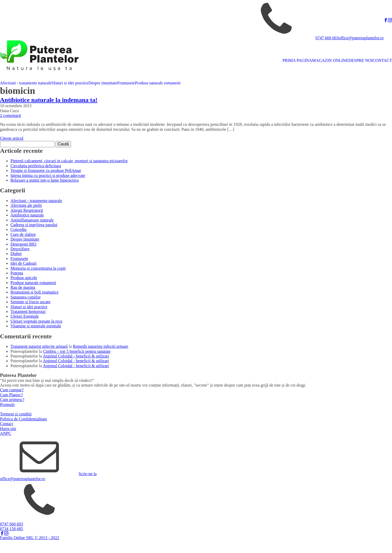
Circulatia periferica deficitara (36, 166)
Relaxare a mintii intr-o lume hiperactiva (45, 180)
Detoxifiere (20, 249)
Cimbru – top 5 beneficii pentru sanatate (77, 351)
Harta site (8, 429)
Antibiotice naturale (27, 215)
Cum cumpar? (12, 390)
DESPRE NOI (361, 60)
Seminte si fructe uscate (30, 302)
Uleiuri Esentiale (25, 316)
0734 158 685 (12, 529)
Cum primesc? (12, 400)
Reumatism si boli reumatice (35, 292)
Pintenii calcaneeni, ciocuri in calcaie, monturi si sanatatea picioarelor (69, 161)
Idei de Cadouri (24, 263)
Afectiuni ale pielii (26, 205)
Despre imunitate (103, 83)
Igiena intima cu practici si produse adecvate (48, 175)
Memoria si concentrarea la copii (38, 268)
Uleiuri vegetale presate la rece (36, 321)
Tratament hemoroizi (28, 311)
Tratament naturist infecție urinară (39, 346)
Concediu (18, 229)
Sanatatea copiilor (26, 297)
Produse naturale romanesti (158, 83)
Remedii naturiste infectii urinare (101, 346)
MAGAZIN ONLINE (330, 60)
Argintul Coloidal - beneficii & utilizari (76, 356)
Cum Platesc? (12, 395)
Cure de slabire (23, 234)
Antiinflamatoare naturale (32, 220)
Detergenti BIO (23, 244)
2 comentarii (10, 115)
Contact (7, 424)
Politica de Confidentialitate (24, 419)
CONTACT (382, 60)
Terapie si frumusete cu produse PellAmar (46, 170)
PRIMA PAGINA (297, 60)
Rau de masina (23, 287)
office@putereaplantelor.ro (361, 38)
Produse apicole (24, 278)
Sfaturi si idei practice (70, 83)
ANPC (6, 433)
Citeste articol (12, 138)
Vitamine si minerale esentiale (36, 326)
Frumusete (126, 83)
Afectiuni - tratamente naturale (26, 83)
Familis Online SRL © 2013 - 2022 (30, 538)
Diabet (16, 254)
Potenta (17, 273)
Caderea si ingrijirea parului (34, 225)
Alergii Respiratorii (27, 210)
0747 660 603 (327, 38)
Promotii (7, 405)
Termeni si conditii (16, 414)
